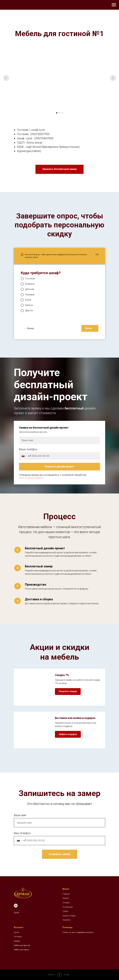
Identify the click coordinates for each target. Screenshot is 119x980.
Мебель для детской (22, 945)
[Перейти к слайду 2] (60, 113)
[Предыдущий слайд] (6, 78)
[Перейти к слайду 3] (62, 113)
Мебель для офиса (22, 950)
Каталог (66, 898)
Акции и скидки (69, 916)
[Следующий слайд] (113, 78)
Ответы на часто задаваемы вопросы (78, 932)
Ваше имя (20, 815)
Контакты (66, 920)
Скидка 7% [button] (62, 675)
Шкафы (17, 941)
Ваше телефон (28, 449)
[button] (60, 169)
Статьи (65, 911)
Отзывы (66, 903)
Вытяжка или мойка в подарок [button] (75, 718)
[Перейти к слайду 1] (57, 113)
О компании (68, 907)
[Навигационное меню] (114, 5)
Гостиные (18, 937)
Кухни (16, 932)
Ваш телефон (22, 833)
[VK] (16, 906)
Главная (66, 894)
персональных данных (31, 478)
